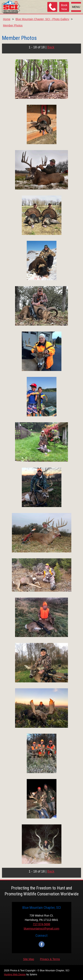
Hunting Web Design (15, 974)
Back (51, 47)
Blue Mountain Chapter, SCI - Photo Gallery (42, 19)
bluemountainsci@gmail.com (41, 929)
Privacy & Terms (50, 959)
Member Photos (13, 25)
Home (7, 19)
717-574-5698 (41, 924)
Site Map (28, 959)
